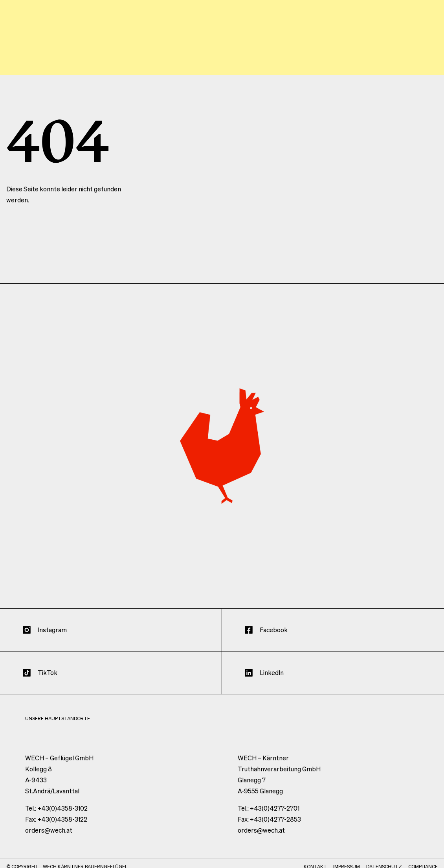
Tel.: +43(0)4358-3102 (56, 816)
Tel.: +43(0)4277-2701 (269, 816)
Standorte (330, 50)
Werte (222, 50)
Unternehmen (273, 50)
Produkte (380, 50)
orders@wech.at (49, 838)
